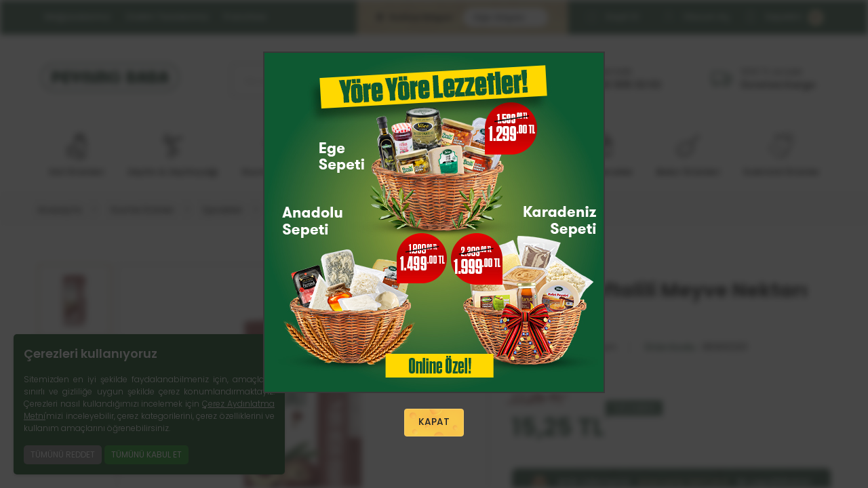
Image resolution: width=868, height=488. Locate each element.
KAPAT (434, 423)
